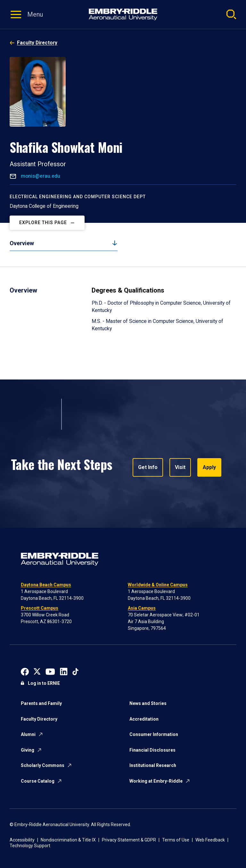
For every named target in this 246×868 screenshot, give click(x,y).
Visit (180, 467)
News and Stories (148, 703)
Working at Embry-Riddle (156, 781)
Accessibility (22, 840)
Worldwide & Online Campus (158, 585)
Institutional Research (153, 765)
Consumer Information (154, 734)
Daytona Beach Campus (46, 585)
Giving (28, 750)
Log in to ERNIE (44, 683)
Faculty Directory (37, 43)
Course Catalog (38, 781)
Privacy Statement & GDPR (129, 840)
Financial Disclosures (152, 750)
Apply (209, 467)
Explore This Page (43, 223)
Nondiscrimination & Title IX (68, 840)
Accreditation (144, 719)
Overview (22, 243)
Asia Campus (142, 608)
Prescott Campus (40, 608)
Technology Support (30, 846)
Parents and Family (41, 703)
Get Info (148, 467)
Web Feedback (210, 840)
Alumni (28, 734)
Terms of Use (176, 840)
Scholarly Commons (43, 765)
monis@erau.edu (40, 176)
